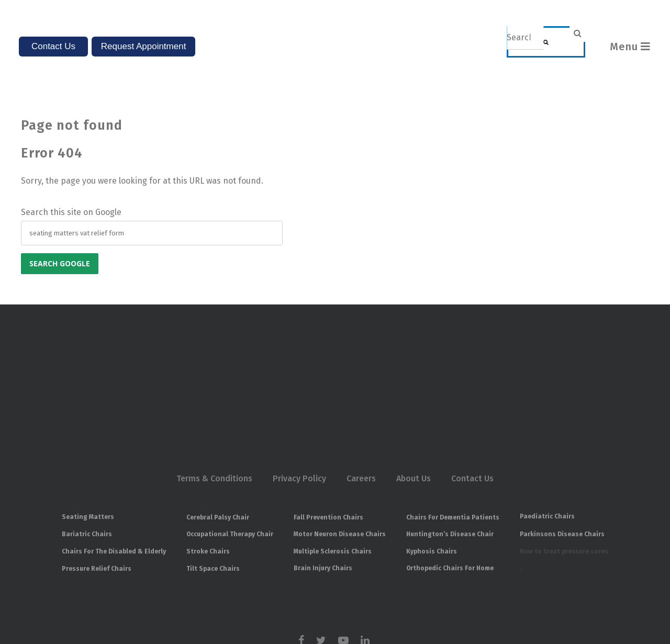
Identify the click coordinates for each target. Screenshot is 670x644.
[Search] (546, 42)
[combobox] (525, 38)
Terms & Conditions (214, 394)
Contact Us (472, 394)
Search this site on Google (71, 183)
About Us (414, 394)
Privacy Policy (299, 394)
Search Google (60, 234)
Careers (361, 394)
